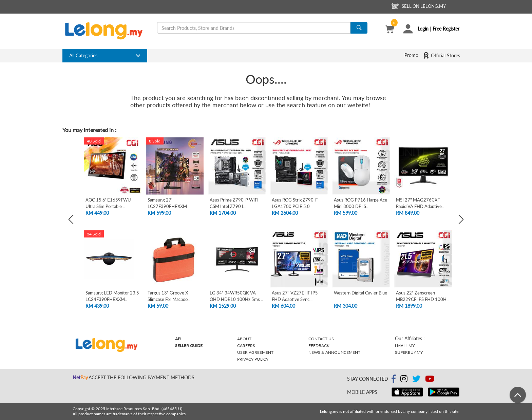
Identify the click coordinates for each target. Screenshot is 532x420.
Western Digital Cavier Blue (360, 293)
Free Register (446, 29)
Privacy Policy (253, 359)
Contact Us (321, 339)
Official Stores (441, 55)
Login (423, 29)
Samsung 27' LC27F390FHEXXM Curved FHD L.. (167, 206)
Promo (411, 55)
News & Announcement (334, 352)
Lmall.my (405, 346)
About (244, 339)
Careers (246, 346)
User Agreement (255, 352)
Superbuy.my (409, 352)
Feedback (319, 346)
